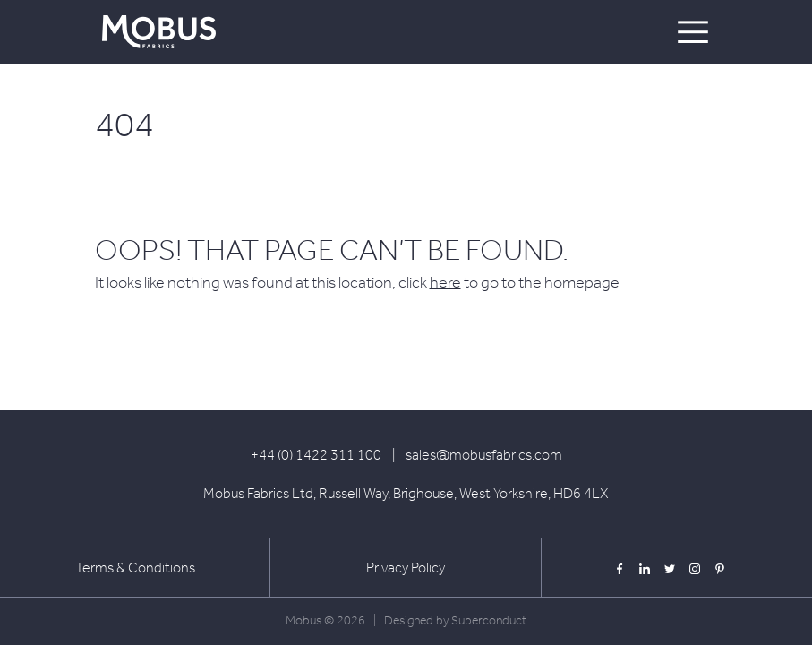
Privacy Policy (406, 568)
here (445, 282)
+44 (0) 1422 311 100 (316, 455)
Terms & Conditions (135, 568)
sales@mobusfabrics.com (484, 455)
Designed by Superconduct (455, 620)
